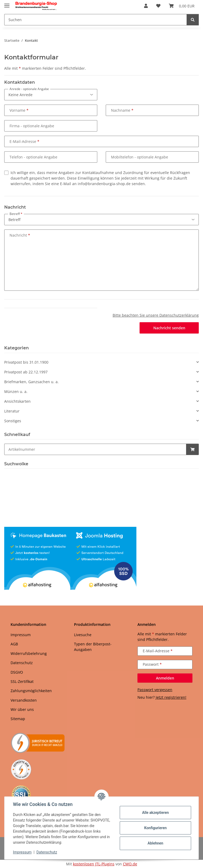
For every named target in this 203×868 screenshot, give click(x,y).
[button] (146, 6)
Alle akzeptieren (155, 813)
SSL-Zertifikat (22, 681)
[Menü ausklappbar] (7, 3)
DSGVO (17, 672)
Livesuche (83, 635)
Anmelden (165, 678)
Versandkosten (24, 700)
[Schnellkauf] (95, 449)
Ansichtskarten (17, 401)
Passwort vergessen (155, 690)
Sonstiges (13, 421)
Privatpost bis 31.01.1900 (26, 362)
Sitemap (18, 719)
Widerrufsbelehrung (29, 653)
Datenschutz (47, 852)
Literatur (12, 411)
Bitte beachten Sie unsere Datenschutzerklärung (156, 315)
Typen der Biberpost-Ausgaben (93, 647)
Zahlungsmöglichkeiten (31, 691)
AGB (14, 644)
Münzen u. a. (16, 391)
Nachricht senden (169, 328)
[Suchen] (193, 20)
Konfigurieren (155, 828)
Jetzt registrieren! (171, 697)
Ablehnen (155, 843)
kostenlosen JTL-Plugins (94, 864)
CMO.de (130, 864)
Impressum (22, 852)
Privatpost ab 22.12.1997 (26, 372)
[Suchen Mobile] (96, 20)
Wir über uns (22, 709)
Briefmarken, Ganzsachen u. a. (31, 382)
